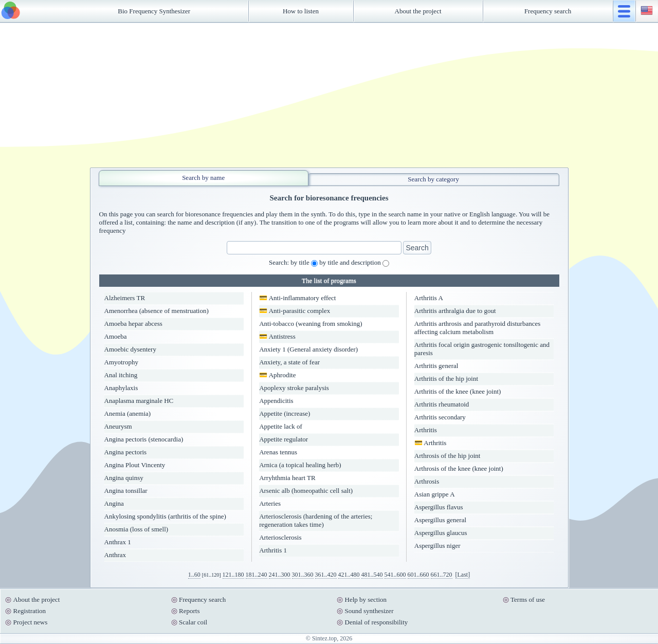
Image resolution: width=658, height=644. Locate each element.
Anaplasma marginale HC (139, 401)
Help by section (366, 600)
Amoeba (116, 336)
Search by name (203, 178)
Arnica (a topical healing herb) (300, 465)
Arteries (270, 503)
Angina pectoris (126, 452)
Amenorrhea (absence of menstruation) (157, 311)
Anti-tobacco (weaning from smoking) (310, 324)
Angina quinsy (124, 478)
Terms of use (528, 600)
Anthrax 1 (118, 542)
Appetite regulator (284, 439)
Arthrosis (427, 481)
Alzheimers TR (125, 298)
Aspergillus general (440, 520)
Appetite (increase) (285, 413)
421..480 (349, 575)
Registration (30, 611)
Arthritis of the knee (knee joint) (458, 391)
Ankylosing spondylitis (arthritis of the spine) (165, 516)
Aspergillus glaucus (441, 533)
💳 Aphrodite (277, 375)
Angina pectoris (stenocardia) (144, 439)
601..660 (418, 575)
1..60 (194, 575)
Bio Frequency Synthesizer (154, 11)
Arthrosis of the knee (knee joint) (459, 468)
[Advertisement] (329, 95)
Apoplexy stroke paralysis (294, 388)
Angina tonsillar (126, 491)
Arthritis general (436, 366)
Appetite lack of (281, 426)
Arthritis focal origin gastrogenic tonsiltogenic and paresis (482, 349)
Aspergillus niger (437, 546)
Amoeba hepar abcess (133, 324)
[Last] (463, 575)
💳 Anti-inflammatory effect (297, 298)
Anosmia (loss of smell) (136, 529)
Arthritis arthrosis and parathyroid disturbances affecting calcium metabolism (478, 328)
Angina (114, 503)
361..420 (326, 575)
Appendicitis (276, 401)
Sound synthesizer (369, 611)
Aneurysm (118, 426)
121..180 (233, 575)
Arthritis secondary (440, 417)
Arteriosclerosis (280, 537)
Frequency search (548, 11)
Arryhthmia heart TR (287, 478)
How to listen (301, 11)
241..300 (280, 575)
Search (417, 248)
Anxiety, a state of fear (289, 362)
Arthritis (426, 430)
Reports (189, 611)
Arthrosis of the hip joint (447, 456)
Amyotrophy (121, 362)
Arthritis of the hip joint (446, 379)
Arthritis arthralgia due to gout (455, 311)
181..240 (257, 575)
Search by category (433, 179)
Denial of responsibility (377, 622)
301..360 (303, 575)
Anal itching (121, 375)
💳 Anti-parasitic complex (295, 311)
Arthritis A (429, 298)
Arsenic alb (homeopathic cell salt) (306, 491)
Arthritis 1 (273, 550)
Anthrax (115, 555)
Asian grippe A (435, 494)
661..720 (442, 575)
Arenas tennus (278, 452)
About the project (418, 11)
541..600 (395, 575)
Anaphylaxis (121, 388)
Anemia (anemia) (128, 413)
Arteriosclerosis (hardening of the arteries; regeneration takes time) (316, 520)
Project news (31, 622)
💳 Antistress (277, 336)
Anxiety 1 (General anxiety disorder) (308, 349)
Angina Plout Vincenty (135, 465)
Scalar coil (193, 622)
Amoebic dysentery (130, 349)
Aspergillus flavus (439, 507)
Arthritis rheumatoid (442, 404)
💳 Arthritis (431, 443)
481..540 (372, 575)
